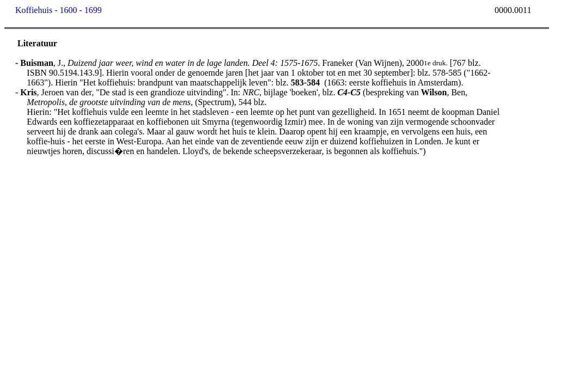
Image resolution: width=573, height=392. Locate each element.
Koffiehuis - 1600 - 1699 (59, 10)
